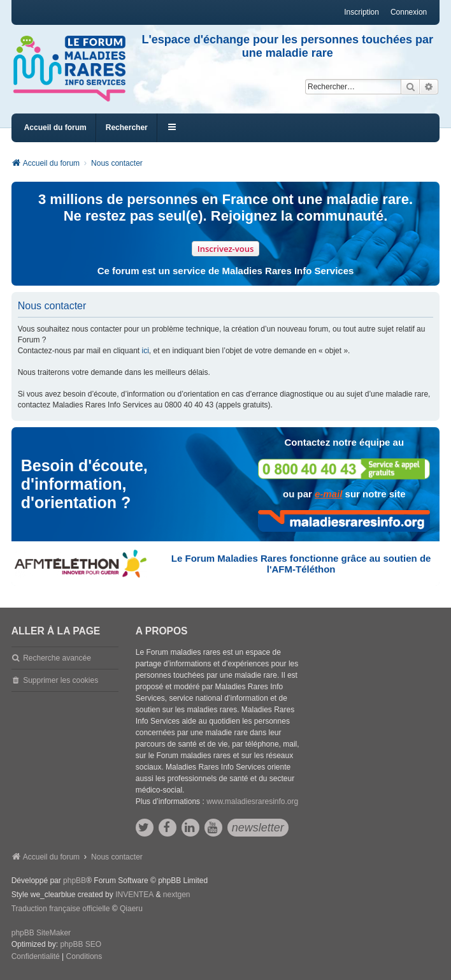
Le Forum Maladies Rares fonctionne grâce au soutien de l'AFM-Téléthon (301, 564)
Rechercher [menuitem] (127, 128)
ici (145, 351)
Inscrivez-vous (226, 249)
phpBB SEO (81, 944)
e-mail (328, 494)
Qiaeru (131, 909)
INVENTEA (134, 895)
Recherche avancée (57, 658)
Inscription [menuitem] (362, 12)
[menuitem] (36, 957)
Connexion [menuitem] (409, 12)
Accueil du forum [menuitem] (55, 128)
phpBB (75, 881)
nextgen (177, 895)
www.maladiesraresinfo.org (252, 801)
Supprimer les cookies (61, 680)
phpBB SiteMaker (41, 933)
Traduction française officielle (61, 909)
